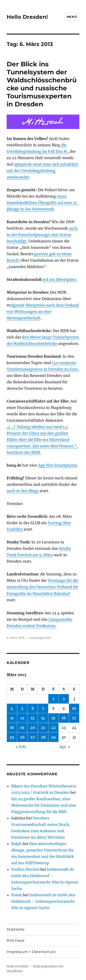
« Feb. (21, 747)
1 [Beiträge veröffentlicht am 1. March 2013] (53, 699)
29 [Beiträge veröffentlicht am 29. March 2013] (53, 737)
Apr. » (65, 747)
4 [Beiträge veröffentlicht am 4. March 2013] (12, 708)
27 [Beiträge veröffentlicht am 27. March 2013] (33, 737)
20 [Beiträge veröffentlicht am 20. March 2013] (33, 728)
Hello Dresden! (27, 17)
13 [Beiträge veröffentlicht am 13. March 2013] (33, 718)
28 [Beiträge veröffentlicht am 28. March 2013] (43, 737)
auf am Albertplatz (59, 279)
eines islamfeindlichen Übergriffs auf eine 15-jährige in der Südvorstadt (43, 203)
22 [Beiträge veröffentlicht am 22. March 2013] (53, 728)
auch (11, 491)
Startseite (16, 929)
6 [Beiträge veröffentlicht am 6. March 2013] (33, 708)
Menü (72, 17)
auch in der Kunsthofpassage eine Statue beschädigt (42, 235)
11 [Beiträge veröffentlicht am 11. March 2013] (12, 718)
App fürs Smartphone (58, 465)
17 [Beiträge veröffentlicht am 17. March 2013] (74, 718)
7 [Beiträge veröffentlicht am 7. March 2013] (43, 708)
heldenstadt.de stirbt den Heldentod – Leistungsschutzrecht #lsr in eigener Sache (43, 901)
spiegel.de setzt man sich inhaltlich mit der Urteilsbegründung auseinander (42, 171)
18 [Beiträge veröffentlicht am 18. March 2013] (12, 728)
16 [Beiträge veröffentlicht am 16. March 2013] (64, 718)
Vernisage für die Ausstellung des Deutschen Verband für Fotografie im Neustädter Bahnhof (42, 587)
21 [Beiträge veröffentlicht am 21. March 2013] (43, 728)
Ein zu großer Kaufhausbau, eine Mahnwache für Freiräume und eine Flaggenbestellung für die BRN (44, 805)
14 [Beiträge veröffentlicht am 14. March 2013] (43, 718)
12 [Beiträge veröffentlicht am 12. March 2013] (22, 718)
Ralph (17, 844)
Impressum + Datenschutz (31, 952)
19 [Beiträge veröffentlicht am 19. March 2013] (22, 728)
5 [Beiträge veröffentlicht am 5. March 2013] (22, 708)
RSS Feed (15, 941)
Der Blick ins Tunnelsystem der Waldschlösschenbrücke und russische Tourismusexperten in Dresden (42, 84)
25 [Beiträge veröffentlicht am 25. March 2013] (12, 737)
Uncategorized (40, 638)
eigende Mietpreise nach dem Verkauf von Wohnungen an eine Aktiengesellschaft (43, 311)
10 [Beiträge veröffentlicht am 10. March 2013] (74, 708)
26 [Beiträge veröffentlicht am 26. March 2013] (22, 737)
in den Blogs (28, 491)
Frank (17, 895)
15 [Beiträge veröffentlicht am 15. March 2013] (53, 718)
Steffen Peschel (25, 869)
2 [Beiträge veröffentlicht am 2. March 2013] (64, 699)
